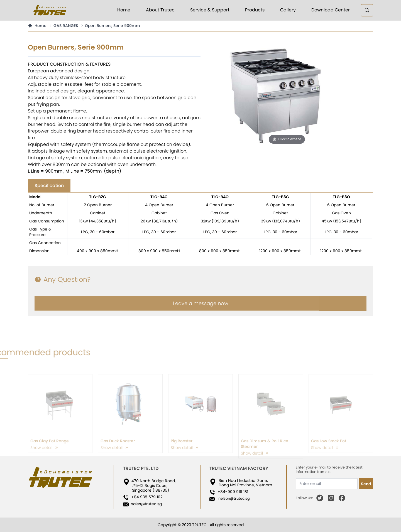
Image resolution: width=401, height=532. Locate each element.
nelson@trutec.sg (233, 498)
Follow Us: (304, 498)
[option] (287, 94)
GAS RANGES (66, 26)
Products (255, 10)
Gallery (288, 10)
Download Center (331, 10)
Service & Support (210, 10)
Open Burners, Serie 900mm (113, 26)
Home (124, 10)
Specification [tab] (49, 186)
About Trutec (160, 10)
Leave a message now (201, 310)
